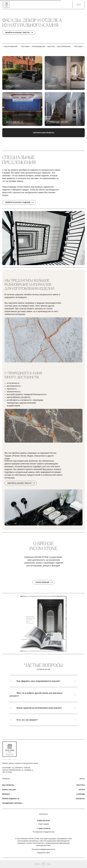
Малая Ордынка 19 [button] (11, 799)
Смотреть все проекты (43, 133)
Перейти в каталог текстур (17, 33)
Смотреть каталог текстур (19, 483)
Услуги (82, 790)
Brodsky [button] (6, 794)
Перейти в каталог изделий (18, 202)
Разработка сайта (43, 853)
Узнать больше (42, 582)
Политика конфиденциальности (44, 849)
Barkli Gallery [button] (9, 790)
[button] (79, 5)
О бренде (81, 794)
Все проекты (8, 785)
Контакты (80, 799)
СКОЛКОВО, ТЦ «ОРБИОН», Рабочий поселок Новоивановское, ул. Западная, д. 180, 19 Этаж (18, 770)
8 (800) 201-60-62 (43, 821)
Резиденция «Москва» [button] (12, 803)
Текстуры (80, 785)
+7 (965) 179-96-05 (43, 828)
